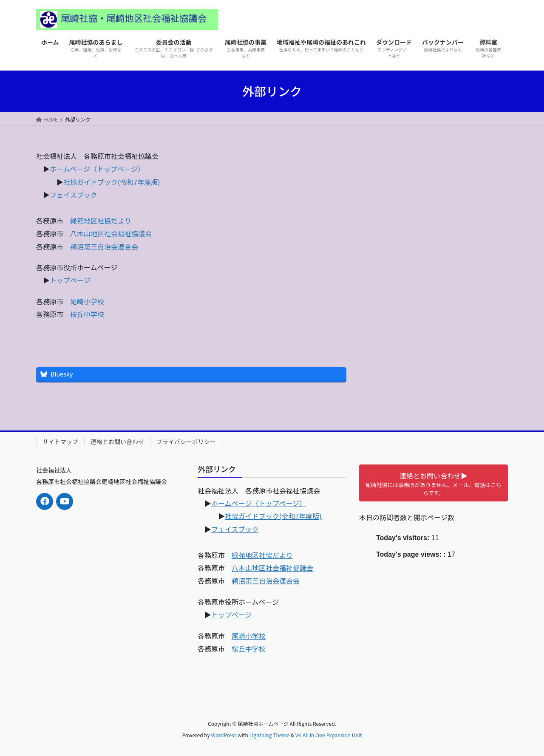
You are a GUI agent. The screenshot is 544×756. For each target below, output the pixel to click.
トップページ (70, 280)
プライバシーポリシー (186, 442)
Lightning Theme (269, 735)
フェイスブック (74, 195)
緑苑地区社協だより (101, 221)
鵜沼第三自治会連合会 (104, 246)
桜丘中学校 (87, 314)
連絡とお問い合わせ (117, 442)
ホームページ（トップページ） (97, 169)
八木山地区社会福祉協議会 (111, 233)
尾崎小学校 (87, 301)
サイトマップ (60, 442)
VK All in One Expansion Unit (329, 735)
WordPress (224, 735)
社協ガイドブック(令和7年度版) (112, 182)
